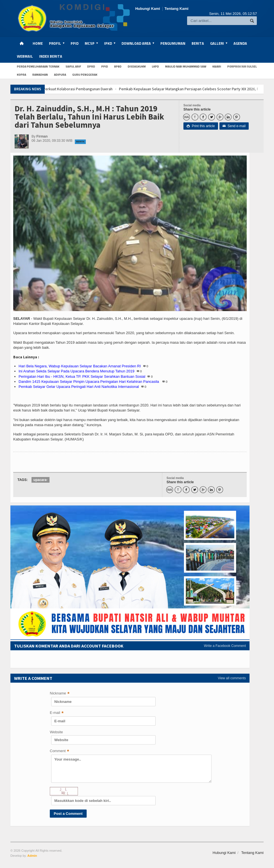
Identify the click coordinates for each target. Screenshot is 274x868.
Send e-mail (234, 126)
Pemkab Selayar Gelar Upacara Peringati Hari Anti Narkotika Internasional (79, 387)
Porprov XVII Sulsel (242, 67)
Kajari (217, 67)
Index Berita (51, 56)
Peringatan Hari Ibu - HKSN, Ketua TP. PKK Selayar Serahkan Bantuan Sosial (82, 376)
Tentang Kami (177, 9)
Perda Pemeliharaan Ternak (38, 67)
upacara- (41, 480)
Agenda (240, 43)
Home (38, 43)
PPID (75, 43)
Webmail (25, 56)
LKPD (155, 67)
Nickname (60, 694)
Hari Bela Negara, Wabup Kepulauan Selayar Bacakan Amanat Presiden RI (80, 366)
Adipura (60, 75)
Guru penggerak (85, 75)
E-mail (57, 713)
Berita (198, 43)
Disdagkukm (137, 67)
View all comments (232, 678)
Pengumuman (173, 43)
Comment (59, 751)
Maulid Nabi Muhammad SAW (186, 67)
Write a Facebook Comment (225, 646)
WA (186, 117)
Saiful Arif (73, 67)
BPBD (118, 67)
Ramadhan (40, 75)
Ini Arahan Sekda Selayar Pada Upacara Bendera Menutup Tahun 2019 (77, 371)
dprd (91, 67)
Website (56, 732)
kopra (22, 75)
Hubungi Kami (148, 9)
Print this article (201, 126)
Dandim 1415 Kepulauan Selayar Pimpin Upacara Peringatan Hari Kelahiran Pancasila (89, 382)
